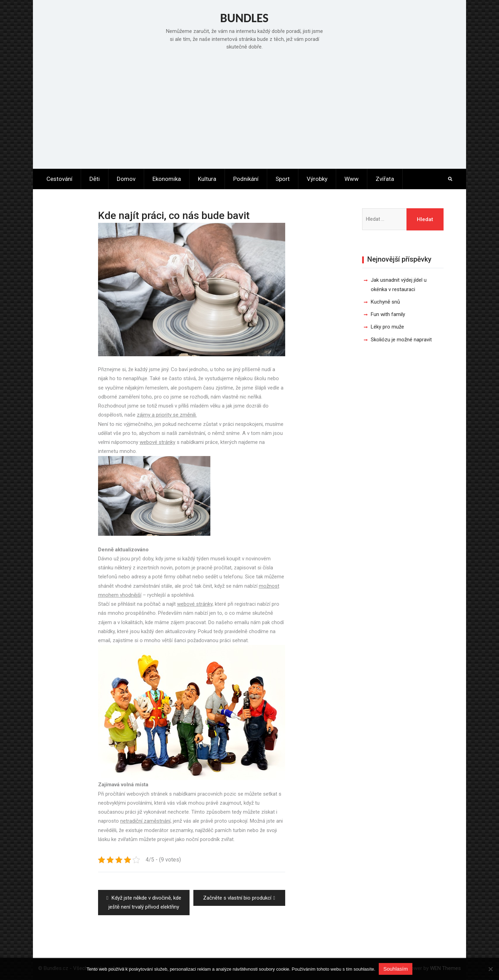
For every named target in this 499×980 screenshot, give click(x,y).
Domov (126, 179)
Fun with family (388, 314)
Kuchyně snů (385, 302)
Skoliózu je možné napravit (401, 340)
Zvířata (385, 179)
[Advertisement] (249, 108)
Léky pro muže (387, 327)
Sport (283, 179)
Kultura (207, 179)
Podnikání (246, 179)
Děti (95, 179)
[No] (490, 969)
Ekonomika (167, 179)
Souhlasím (396, 969)
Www (352, 179)
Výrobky (317, 179)
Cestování (59, 179)
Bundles (244, 18)
